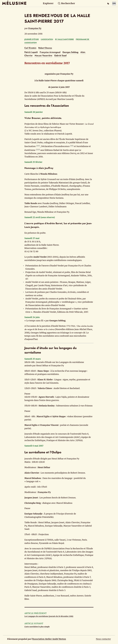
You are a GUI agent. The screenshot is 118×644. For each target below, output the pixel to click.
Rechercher (66, 3)
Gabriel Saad (60, 56)
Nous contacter (103, 639)
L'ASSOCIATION (47, 39)
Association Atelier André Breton (49, 639)
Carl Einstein (30, 48)
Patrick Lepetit (31, 52)
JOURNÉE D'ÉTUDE (32, 39)
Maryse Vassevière (43, 56)
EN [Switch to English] (114, 3)
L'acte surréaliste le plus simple (37, 627)
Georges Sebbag (70, 52)
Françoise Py (35, 28)
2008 (38, 149)
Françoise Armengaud (50, 52)
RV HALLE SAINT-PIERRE (64, 39)
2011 (72, 146)
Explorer (48, 3)
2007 (38, 146)
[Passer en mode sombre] (108, 3)
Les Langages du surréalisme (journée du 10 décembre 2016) (49, 616)
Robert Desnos (45, 48)
